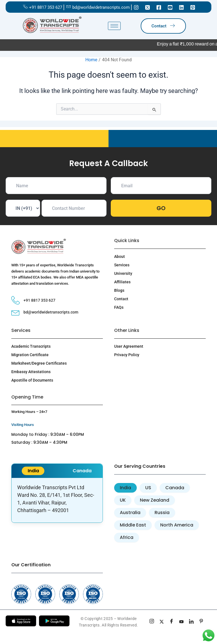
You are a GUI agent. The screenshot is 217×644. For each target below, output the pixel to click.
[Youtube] (170, 7)
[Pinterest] (193, 7)
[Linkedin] (181, 7)
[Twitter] (147, 7)
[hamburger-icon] (114, 26)
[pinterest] (201, 622)
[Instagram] (136, 7)
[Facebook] (159, 7)
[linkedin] (191, 622)
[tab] (125, 488)
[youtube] (182, 622)
